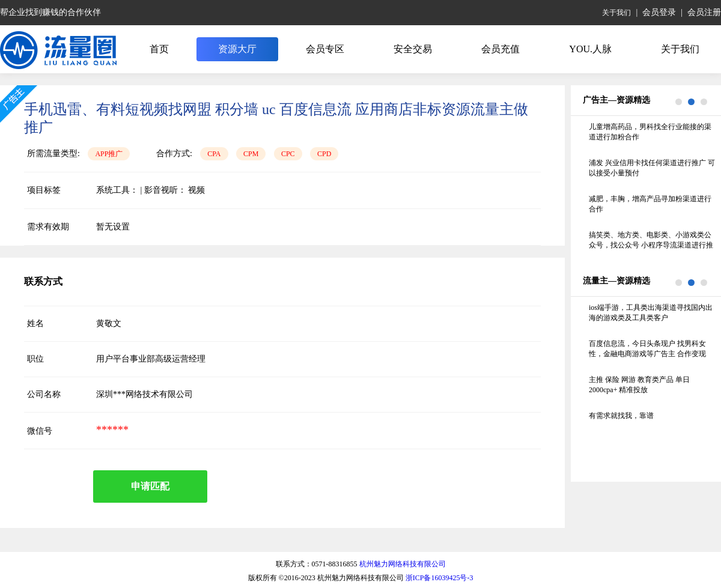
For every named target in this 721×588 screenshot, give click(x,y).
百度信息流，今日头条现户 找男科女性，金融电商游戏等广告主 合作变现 (647, 349)
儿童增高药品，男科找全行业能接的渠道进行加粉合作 (650, 132)
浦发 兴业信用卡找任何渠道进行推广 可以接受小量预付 (652, 168)
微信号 (40, 431)
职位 (35, 359)
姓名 (35, 323)
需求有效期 (48, 227)
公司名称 (44, 394)
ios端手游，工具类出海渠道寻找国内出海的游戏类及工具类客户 (651, 313)
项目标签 (44, 190)
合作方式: (174, 153)
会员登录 (659, 12)
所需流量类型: (53, 153)
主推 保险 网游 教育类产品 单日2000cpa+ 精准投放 (639, 385)
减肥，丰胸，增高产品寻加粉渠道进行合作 (650, 204)
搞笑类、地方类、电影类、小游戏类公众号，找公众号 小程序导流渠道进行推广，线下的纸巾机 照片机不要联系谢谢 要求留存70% (651, 241)
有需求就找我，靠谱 (621, 416)
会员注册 (704, 12)
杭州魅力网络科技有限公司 (403, 564)
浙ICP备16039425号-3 (440, 578)
